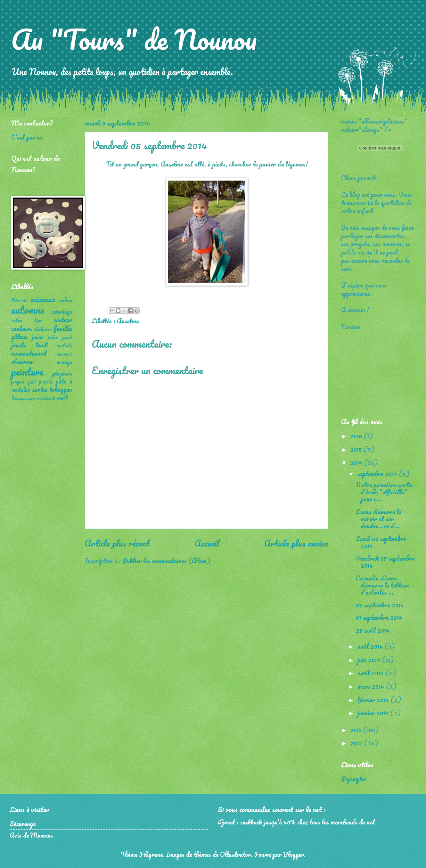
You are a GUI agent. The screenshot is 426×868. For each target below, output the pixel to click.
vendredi (46, 398)
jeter (53, 337)
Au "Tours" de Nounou (134, 39)
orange (64, 362)
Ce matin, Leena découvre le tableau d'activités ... (382, 585)
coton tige (27, 320)
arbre (66, 300)
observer (22, 361)
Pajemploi (353, 779)
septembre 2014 (378, 474)
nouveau (64, 354)
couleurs (22, 329)
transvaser (24, 398)
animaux (43, 299)
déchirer (43, 329)
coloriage (62, 312)
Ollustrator (235, 854)
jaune (38, 337)
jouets (19, 345)
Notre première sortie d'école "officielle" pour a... (384, 492)
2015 (357, 449)
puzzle (46, 382)
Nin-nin (19, 300)
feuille (63, 328)
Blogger (294, 854)
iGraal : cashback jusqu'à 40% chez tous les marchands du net (296, 822)
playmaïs (62, 373)
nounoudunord (29, 353)
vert (62, 398)
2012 (357, 743)
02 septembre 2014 (380, 605)
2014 (357, 462)
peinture (27, 372)
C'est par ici (27, 137)
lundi (42, 345)
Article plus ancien (296, 543)
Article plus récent (117, 543)
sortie (40, 389)
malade (64, 345)
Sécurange (23, 823)
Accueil (207, 543)
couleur (63, 320)
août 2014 (371, 646)
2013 (357, 730)
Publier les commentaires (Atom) (166, 561)
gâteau (20, 337)
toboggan (61, 389)
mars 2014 (372, 686)
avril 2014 (371, 673)
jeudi (67, 337)
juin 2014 (370, 660)
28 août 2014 (373, 630)
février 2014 (374, 700)
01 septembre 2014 (379, 617)
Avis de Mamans (31, 835)
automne (28, 310)
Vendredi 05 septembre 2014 (385, 562)
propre (18, 382)
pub (32, 382)
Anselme (128, 321)
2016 (357, 436)
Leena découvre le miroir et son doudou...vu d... (378, 519)
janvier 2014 (374, 713)
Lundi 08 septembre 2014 (381, 542)
